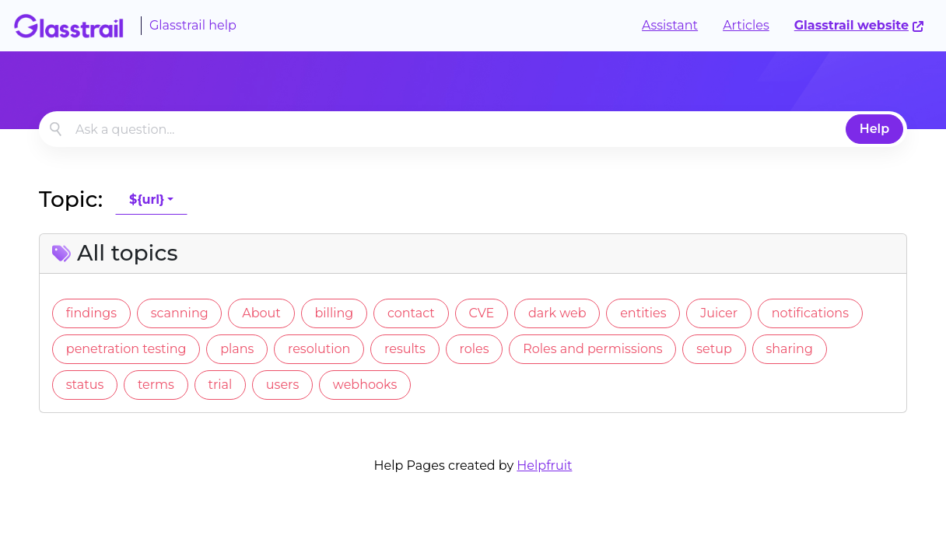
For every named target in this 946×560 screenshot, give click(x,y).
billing (334, 313)
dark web (557, 313)
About (261, 313)
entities (643, 313)
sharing (789, 349)
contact (411, 313)
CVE (481, 313)
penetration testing (126, 349)
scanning (180, 313)
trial (220, 385)
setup (714, 349)
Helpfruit (544, 465)
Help (875, 129)
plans (237, 349)
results (405, 349)
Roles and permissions (593, 349)
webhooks (365, 385)
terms (156, 385)
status (85, 385)
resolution (319, 349)
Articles (746, 25)
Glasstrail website (859, 25)
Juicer (719, 313)
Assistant (670, 25)
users (282, 385)
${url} (147, 199)
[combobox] (473, 129)
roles (475, 349)
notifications (810, 313)
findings (91, 313)
